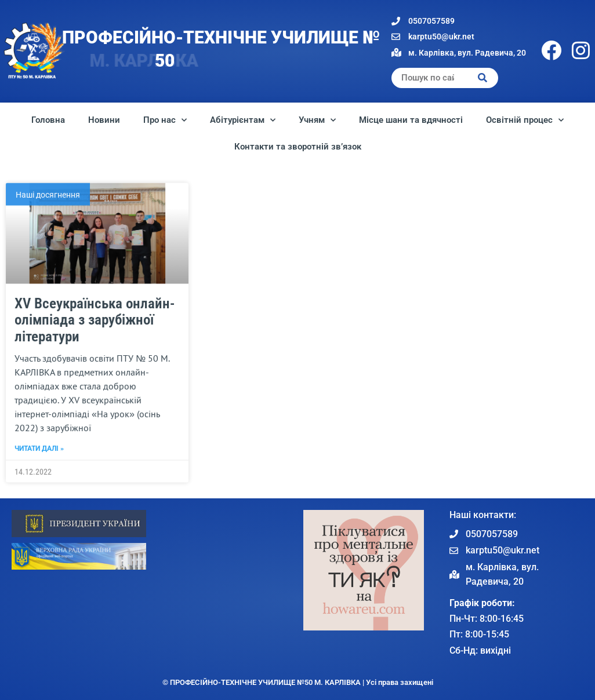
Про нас (165, 120)
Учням (317, 120)
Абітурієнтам (243, 120)
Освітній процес (525, 120)
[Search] (482, 78)
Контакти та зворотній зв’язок (298, 147)
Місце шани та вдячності (411, 120)
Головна (48, 120)
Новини (104, 120)
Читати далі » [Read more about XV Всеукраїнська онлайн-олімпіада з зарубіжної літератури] (39, 497)
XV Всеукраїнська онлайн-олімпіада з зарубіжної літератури (95, 368)
